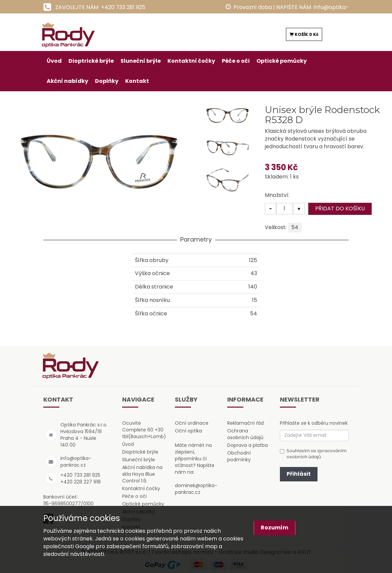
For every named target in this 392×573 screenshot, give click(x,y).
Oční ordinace (192, 423)
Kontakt (137, 81)
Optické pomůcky (282, 61)
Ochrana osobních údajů (245, 434)
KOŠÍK (304, 34)
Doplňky (107, 81)
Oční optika (188, 431)
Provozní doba (253, 7)
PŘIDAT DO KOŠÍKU (340, 209)
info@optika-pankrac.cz (331, 11)
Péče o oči (236, 61)
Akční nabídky (67, 81)
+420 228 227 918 (81, 482)
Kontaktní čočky (191, 61)
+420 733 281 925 (123, 7)
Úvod (54, 61)
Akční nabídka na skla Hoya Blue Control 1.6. (142, 474)
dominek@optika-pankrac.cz (196, 489)
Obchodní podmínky (239, 456)
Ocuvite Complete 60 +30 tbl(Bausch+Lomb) (144, 430)
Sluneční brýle (141, 61)
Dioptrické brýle (91, 61)
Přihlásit (299, 474)
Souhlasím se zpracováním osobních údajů (313, 454)
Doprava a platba (248, 445)
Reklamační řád (246, 423)
